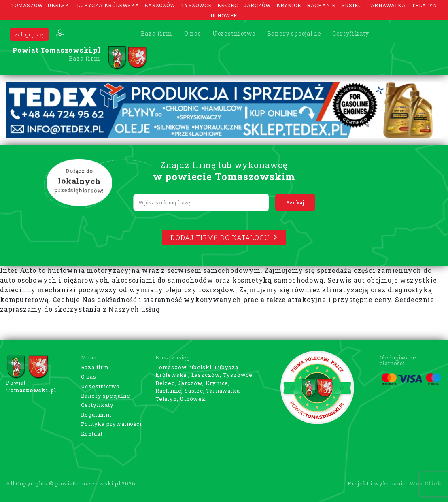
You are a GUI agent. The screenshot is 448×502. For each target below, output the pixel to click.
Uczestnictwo (234, 33)
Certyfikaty (351, 33)
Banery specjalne (294, 33)
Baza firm (157, 33)
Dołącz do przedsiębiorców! (79, 181)
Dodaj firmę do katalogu (224, 237)
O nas (193, 33)
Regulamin (96, 415)
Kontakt (92, 434)
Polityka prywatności (111, 424)
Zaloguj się (29, 34)
